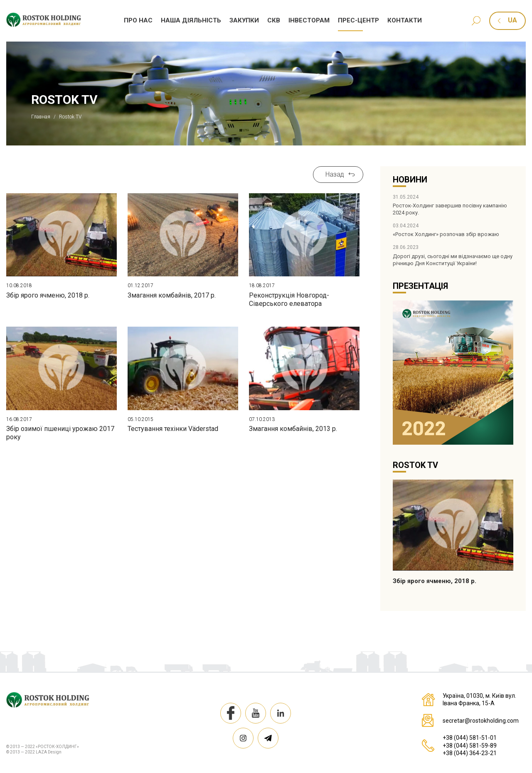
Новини (410, 180)
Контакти (405, 20)
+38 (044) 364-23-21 (470, 753)
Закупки (244, 20)
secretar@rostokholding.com (481, 721)
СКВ (274, 20)
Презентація (420, 286)
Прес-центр (358, 20)
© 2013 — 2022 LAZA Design (34, 752)
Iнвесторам (309, 20)
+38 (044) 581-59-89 (470, 746)
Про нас (138, 20)
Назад (335, 174)
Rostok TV (415, 465)
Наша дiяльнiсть (191, 20)
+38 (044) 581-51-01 (470, 738)
